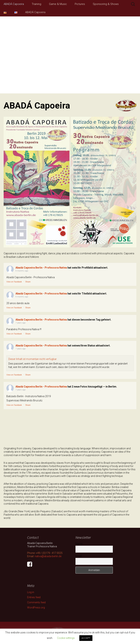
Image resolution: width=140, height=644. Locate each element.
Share (28, 282)
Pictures (80, 4)
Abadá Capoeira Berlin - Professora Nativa (41, 268)
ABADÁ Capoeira (14, 4)
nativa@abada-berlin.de (48, 556)
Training (36, 4)
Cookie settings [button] (66, 638)
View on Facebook (14, 282)
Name (79, 544)
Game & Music (58, 4)
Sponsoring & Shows (106, 4)
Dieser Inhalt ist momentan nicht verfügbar (33, 359)
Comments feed (36, 602)
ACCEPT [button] (86, 638)
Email (79, 556)
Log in (31, 592)
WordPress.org (36, 608)
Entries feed (34, 597)
